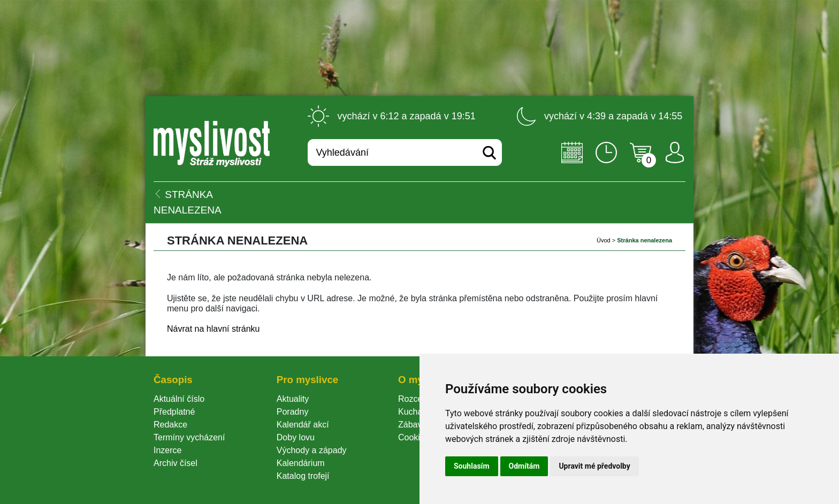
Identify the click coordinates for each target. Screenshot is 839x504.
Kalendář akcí (303, 425)
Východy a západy (312, 450)
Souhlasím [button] (472, 466)
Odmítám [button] (524, 466)
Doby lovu (296, 437)
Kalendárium (301, 463)
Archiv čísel (176, 463)
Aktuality (293, 399)
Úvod (604, 240)
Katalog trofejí (303, 476)
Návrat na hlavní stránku (213, 329)
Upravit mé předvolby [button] (594, 466)
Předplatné (174, 412)
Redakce (170, 425)
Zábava (412, 425)
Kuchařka (416, 412)
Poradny (293, 412)
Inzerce (167, 450)
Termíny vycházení (189, 437)
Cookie (414, 437)
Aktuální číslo (179, 399)
